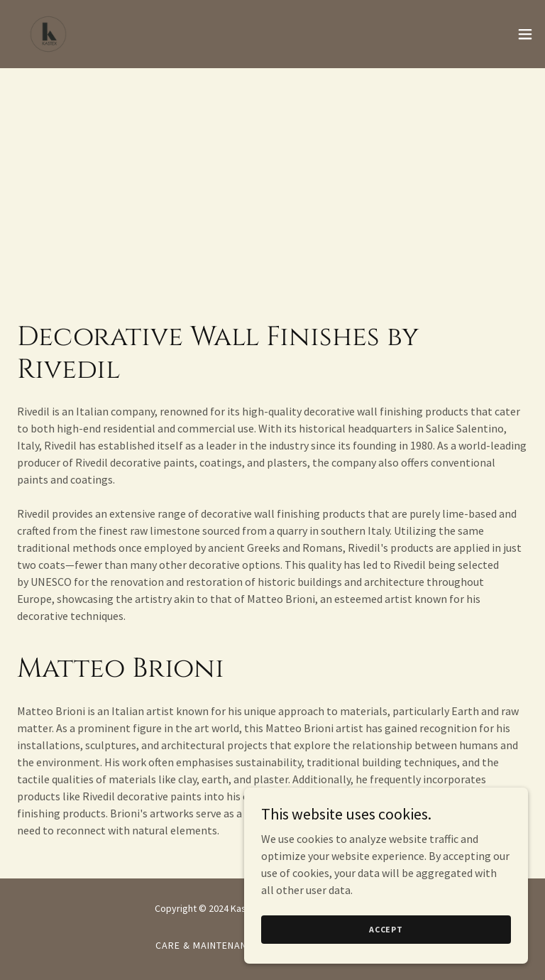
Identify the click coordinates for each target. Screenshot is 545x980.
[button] (525, 34)
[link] (48, 34)
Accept (386, 939)
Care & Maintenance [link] (207, 945)
